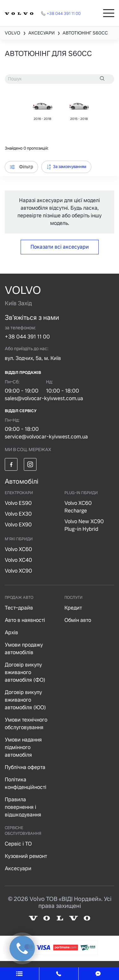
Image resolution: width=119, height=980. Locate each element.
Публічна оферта (25, 767)
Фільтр (21, 167)
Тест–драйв (19, 608)
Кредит (73, 608)
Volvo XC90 (18, 571)
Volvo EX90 (18, 525)
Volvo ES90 (18, 503)
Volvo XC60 (18, 549)
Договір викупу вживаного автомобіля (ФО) (25, 672)
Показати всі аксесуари (60, 247)
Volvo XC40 (18, 560)
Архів (11, 633)
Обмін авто (78, 620)
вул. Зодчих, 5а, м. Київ (33, 358)
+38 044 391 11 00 (27, 337)
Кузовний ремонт (26, 856)
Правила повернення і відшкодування (23, 807)
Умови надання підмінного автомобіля (23, 747)
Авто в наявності (25, 620)
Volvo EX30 (18, 514)
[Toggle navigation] (109, 13)
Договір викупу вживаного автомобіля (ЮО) (25, 700)
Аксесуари (18, 868)
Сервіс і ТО (18, 844)
